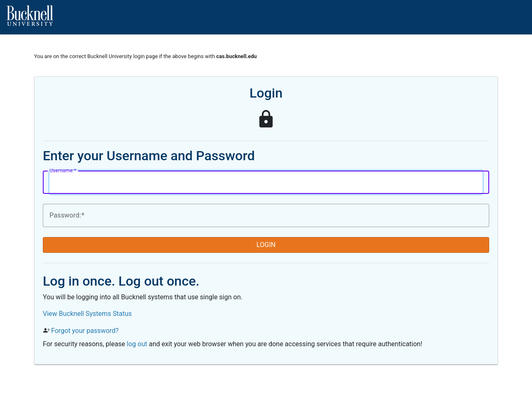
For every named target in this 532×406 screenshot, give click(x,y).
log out (137, 344)
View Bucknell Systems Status (87, 314)
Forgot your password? (85, 331)
